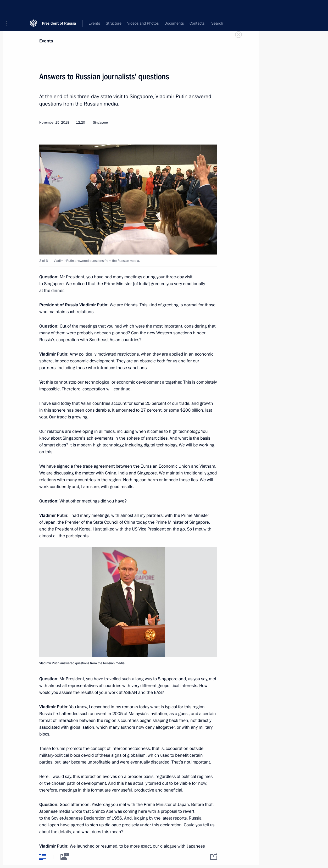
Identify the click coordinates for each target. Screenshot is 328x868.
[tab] (43, 857)
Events (46, 41)
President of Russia (59, 8)
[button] (9, 8)
